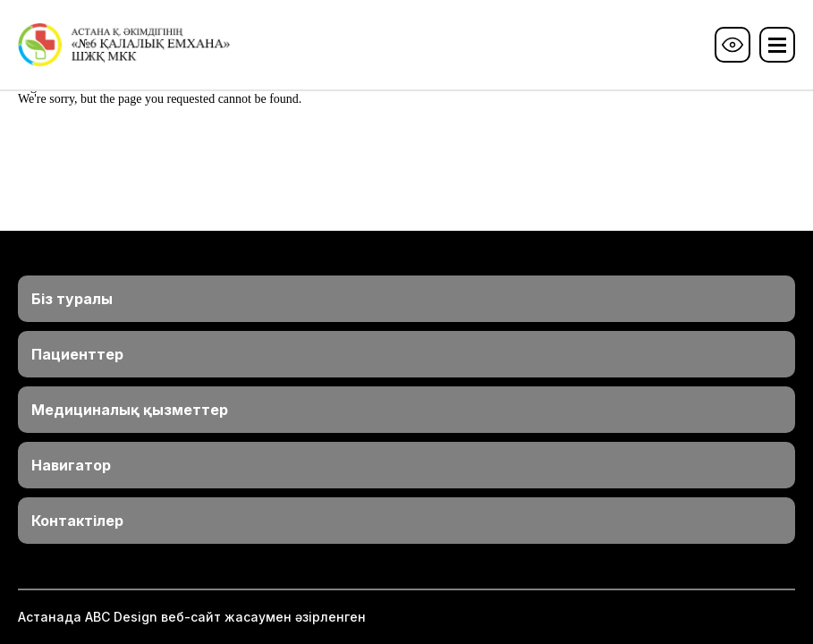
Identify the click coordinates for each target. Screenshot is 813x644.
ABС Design (121, 617)
